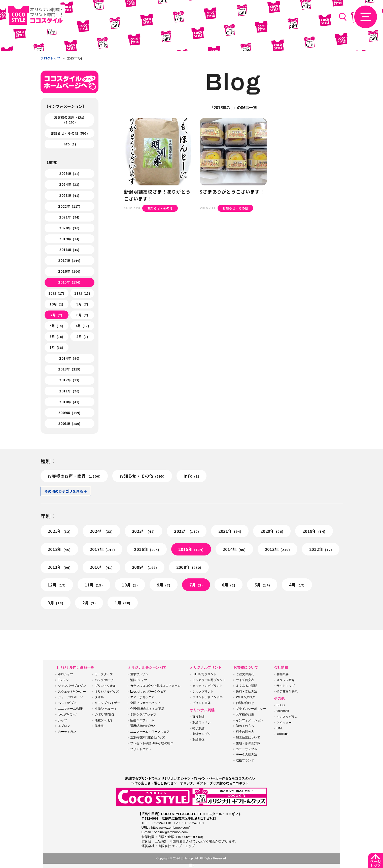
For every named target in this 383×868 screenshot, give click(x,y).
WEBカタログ (245, 697)
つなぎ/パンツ (67, 715)
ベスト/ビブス (67, 703)
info (69, 144)
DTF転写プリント (204, 674)
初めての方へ (245, 726)
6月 (82, 315)
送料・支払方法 (247, 692)
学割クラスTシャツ (143, 715)
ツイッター (284, 723)
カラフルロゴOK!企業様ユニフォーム (155, 686)
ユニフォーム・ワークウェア (150, 732)
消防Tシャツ (139, 680)
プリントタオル (105, 686)
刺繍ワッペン (201, 723)
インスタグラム (287, 717)
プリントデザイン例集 (207, 697)
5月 (57, 326)
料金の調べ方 (245, 732)
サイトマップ (286, 686)
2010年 (69, 402)
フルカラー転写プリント (209, 680)
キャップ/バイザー (107, 703)
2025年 (69, 174)
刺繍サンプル (201, 734)
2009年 (69, 413)
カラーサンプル (247, 749)
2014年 (69, 358)
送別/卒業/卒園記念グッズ (148, 737)
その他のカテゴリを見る (64, 491)
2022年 (69, 206)
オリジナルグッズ (107, 692)
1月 (57, 347)
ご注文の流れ (245, 674)
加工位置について (248, 737)
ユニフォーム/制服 (70, 709)
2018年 (69, 250)
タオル (99, 697)
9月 (82, 304)
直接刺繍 (198, 717)
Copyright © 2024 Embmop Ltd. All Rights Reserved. (192, 858)
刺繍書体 (198, 740)
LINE (280, 728)
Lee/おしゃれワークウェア (148, 692)
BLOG (281, 705)
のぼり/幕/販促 (105, 715)
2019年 (69, 239)
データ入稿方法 (247, 755)
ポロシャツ (65, 674)
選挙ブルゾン (139, 674)
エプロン (64, 726)
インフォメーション (250, 720)
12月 (56, 293)
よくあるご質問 (247, 686)
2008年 (69, 424)
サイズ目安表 (245, 680)
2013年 (69, 369)
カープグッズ (104, 674)
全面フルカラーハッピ (145, 703)
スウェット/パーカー (72, 692)
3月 (57, 337)
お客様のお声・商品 (69, 120)
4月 (82, 326)
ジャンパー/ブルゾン (72, 686)
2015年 (69, 282)
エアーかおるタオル (144, 697)
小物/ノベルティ (106, 709)
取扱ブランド (245, 760)
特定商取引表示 (287, 692)
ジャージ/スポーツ (70, 697)
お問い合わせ (245, 703)
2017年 (69, 260)
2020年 (69, 228)
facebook (283, 711)
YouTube (282, 734)
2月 (82, 337)
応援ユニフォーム (142, 720)
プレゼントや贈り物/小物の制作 (152, 743)
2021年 (69, 217)
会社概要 (283, 674)
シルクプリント (203, 692)
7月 (56, 315)
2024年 (69, 184)
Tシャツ (63, 680)
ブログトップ (50, 58)
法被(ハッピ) (103, 720)
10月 (56, 304)
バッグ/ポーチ (104, 680)
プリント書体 (201, 703)
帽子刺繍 (198, 728)
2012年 (69, 380)
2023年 (69, 195)
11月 (82, 293)
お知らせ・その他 (69, 133)
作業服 (99, 726)
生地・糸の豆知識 (248, 743)
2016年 (69, 271)
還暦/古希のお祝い (143, 726)
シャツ (62, 720)
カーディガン (67, 732)
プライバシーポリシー (251, 709)
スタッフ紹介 (286, 680)
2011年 (69, 391)
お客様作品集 (245, 715)
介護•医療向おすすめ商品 (147, 709)
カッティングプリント (207, 686)
